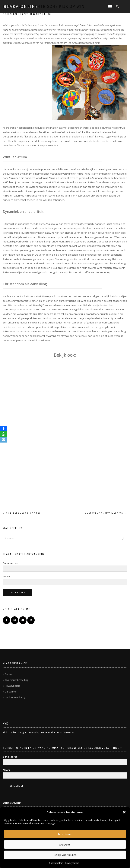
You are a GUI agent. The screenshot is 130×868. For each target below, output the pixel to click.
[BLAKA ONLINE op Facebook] (6, 620)
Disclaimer (11, 692)
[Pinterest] (31, 620)
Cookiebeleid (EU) (15, 697)
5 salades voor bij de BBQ (22, 513)
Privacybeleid (72, 863)
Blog (48, 14)
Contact (9, 674)
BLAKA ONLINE (21, 7)
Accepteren (65, 834)
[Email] (4, 440)
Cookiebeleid (56, 863)
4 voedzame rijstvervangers (106, 513)
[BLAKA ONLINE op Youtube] (23, 620)
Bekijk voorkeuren (65, 855)
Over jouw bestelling (17, 680)
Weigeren (65, 844)
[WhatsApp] (4, 434)
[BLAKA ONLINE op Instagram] (15, 620)
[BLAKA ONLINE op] (39, 620)
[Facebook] (4, 428)
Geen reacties (32, 14)
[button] (124, 812)
